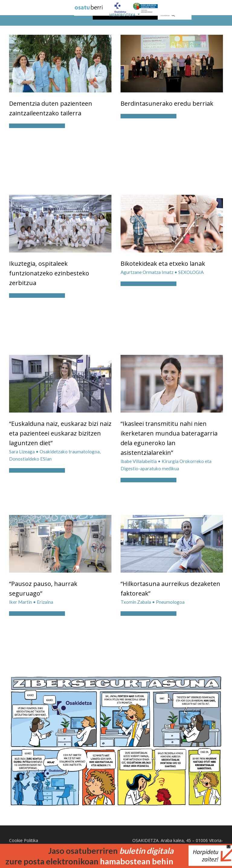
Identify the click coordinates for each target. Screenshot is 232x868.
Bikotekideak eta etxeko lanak (163, 264)
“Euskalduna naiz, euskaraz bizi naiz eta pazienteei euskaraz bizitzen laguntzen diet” (60, 433)
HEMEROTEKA (122, 15)
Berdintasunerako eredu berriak (167, 103)
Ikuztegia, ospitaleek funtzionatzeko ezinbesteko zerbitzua (49, 273)
